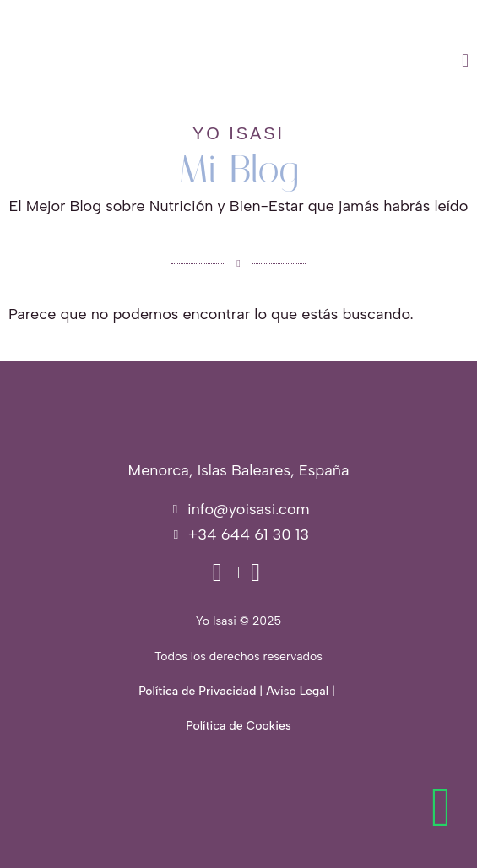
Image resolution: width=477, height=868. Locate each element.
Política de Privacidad (197, 691)
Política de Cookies (238, 726)
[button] (308, 61)
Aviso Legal (297, 691)
